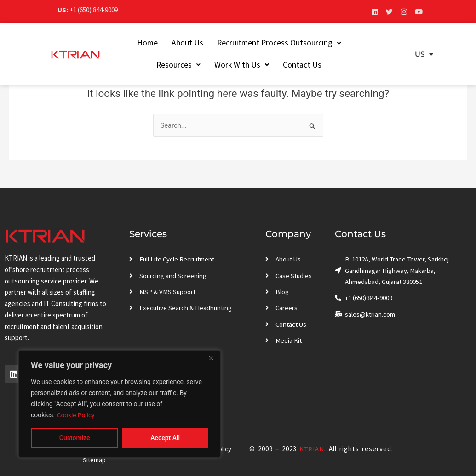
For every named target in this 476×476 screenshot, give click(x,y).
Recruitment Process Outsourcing (266, 43)
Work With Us (229, 65)
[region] (120, 404)
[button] (266, 43)
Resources (364, 43)
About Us (175, 43)
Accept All (165, 438)
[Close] (211, 358)
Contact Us (290, 65)
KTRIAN (312, 449)
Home (135, 43)
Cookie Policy (76, 415)
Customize (75, 438)
